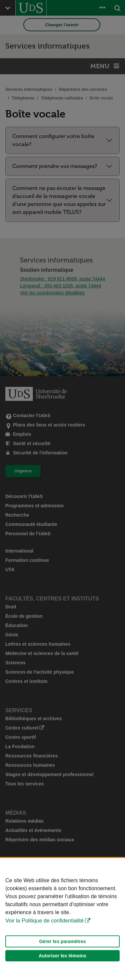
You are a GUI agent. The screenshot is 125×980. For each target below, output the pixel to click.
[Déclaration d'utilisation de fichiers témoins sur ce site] (62, 919)
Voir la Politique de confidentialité (44, 921)
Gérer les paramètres (62, 941)
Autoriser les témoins (62, 956)
